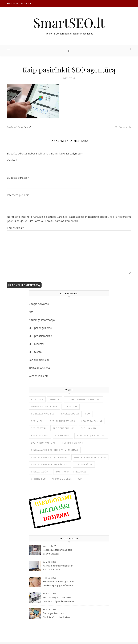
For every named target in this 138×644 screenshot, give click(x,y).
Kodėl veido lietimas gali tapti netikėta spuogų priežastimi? (58, 583)
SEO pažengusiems (40, 328)
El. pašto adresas (18, 178)
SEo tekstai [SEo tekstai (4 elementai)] (39, 428)
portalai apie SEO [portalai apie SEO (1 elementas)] (43, 414)
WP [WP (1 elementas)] (80, 479)
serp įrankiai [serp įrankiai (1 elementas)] (40, 435)
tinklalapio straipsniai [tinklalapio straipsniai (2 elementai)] (90, 457)
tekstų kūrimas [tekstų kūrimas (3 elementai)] (73, 443)
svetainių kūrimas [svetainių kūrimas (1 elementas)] (43, 443)
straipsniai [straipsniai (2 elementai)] (63, 435)
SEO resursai (36, 344)
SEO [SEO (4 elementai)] (88, 414)
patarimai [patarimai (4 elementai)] (71, 407)
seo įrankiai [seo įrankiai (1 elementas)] (89, 428)
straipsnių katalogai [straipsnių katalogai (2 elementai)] (91, 435)
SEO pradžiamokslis (41, 336)
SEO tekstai (35, 352)
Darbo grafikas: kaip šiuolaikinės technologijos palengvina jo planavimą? (56, 615)
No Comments (123, 127)
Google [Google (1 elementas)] (54, 399)
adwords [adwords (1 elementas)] (37, 399)
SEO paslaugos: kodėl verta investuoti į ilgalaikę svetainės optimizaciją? (58, 600)
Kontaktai (13, 3)
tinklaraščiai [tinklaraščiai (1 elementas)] (40, 472)
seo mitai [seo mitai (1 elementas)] (37, 421)
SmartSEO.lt (69, 23)
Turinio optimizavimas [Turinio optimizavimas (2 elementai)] (71, 472)
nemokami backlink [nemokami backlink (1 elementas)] (44, 407)
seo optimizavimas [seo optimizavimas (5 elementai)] (62, 421)
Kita (31, 312)
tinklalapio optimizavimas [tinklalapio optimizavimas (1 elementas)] (49, 457)
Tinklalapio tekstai (40, 368)
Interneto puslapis (18, 195)
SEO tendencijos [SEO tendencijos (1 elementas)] (64, 428)
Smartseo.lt (24, 127)
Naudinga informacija (42, 320)
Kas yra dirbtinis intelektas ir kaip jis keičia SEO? (58, 568)
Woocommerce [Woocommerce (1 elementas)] (62, 479)
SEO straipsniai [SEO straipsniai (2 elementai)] (92, 421)
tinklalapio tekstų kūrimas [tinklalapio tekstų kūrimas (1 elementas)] (50, 464)
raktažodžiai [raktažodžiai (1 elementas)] (70, 414)
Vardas (12, 160)
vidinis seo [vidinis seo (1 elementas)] (38, 479)
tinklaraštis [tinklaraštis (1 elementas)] (84, 464)
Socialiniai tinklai (39, 360)
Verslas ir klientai (39, 376)
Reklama (26, 3)
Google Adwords (39, 304)
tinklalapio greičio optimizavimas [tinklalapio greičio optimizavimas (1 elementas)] (55, 450)
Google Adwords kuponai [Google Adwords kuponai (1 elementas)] (84, 399)
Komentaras (15, 228)
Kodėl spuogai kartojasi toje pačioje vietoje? (57, 552)
